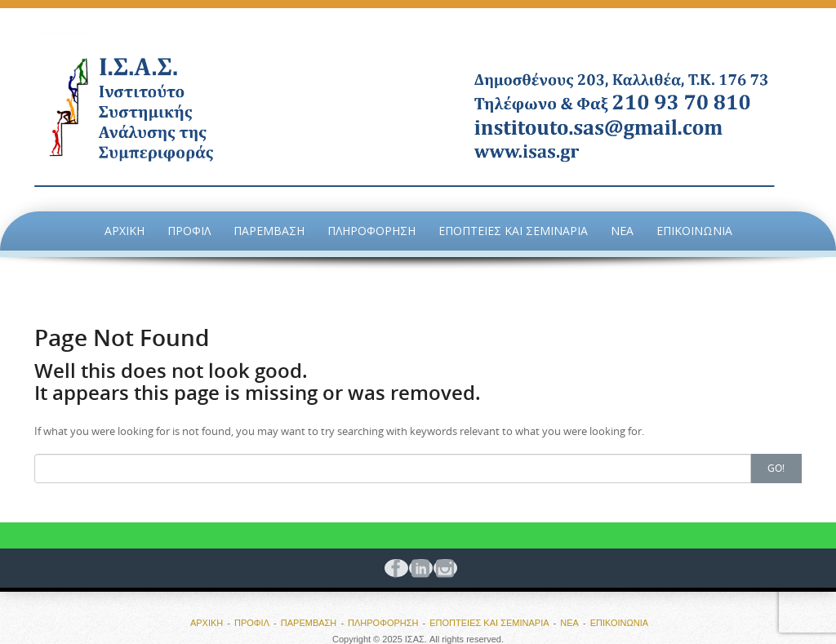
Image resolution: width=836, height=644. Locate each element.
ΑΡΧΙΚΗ (125, 231)
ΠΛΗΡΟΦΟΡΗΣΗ (371, 231)
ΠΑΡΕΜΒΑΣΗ (269, 231)
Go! (776, 468)
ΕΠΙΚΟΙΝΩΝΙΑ (694, 231)
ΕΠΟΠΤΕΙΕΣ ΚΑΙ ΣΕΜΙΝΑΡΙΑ (513, 231)
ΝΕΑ (622, 231)
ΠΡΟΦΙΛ (189, 231)
